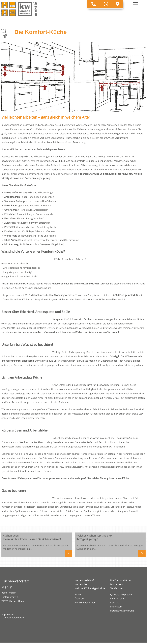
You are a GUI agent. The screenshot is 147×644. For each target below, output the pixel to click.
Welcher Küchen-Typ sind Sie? (91, 588)
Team (78, 595)
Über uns (80, 599)
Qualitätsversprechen (122, 595)
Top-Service (116, 588)
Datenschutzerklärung (13, 618)
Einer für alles (118, 599)
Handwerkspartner (85, 603)
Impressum (7, 614)
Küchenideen (82, 584)
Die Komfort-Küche (120, 580)
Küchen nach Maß (85, 580)
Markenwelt (117, 584)
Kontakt (114, 603)
